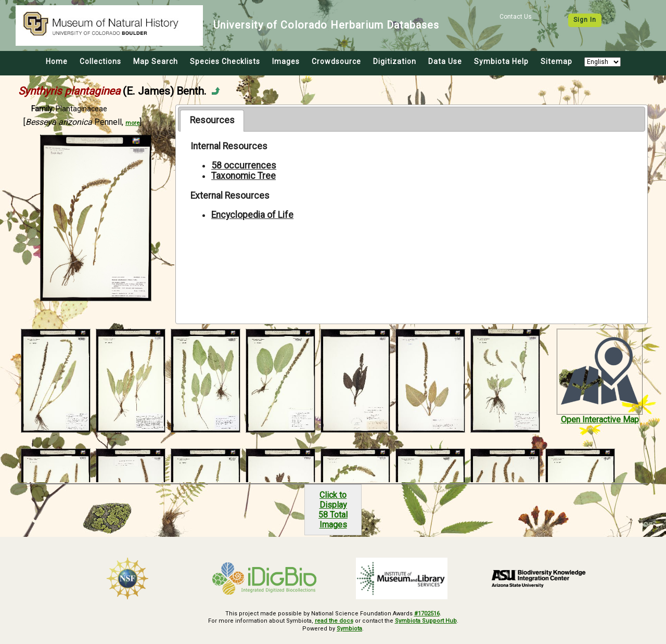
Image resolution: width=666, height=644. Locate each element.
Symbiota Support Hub (426, 621)
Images (286, 61)
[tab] (212, 121)
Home (57, 61)
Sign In (585, 20)
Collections (100, 61)
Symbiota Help (501, 61)
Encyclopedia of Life (252, 215)
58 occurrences (244, 165)
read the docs (334, 621)
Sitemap (556, 61)
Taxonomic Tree (244, 176)
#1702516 (427, 614)
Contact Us (516, 17)
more (132, 123)
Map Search (156, 61)
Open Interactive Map (600, 420)
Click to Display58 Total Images (333, 510)
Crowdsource (336, 61)
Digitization (395, 61)
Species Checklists (225, 61)
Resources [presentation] (212, 120)
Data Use (445, 61)
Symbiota (349, 629)
